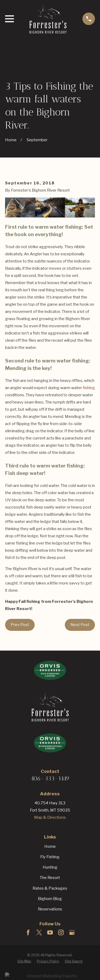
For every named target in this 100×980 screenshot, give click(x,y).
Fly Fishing (50, 857)
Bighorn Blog (50, 899)
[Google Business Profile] (72, 932)
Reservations (50, 909)
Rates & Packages (50, 888)
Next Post (80, 625)
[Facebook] (28, 932)
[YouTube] (50, 932)
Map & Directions (50, 817)
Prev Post (20, 625)
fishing (89, 388)
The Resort (50, 878)
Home (50, 846)
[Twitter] (39, 932)
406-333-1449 (50, 778)
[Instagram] (61, 932)
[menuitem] (24, 961)
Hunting (50, 867)
